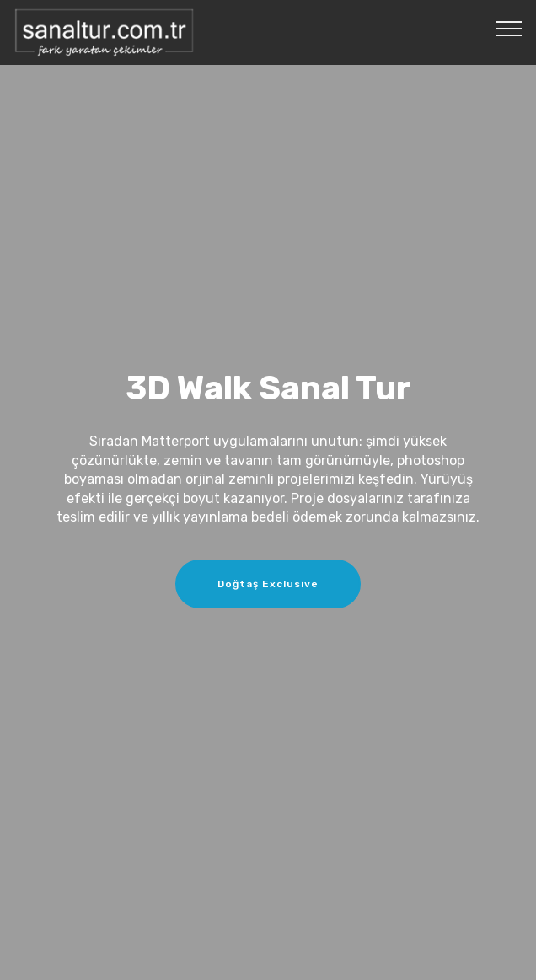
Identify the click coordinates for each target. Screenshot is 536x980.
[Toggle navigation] (509, 28)
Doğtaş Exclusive (268, 584)
